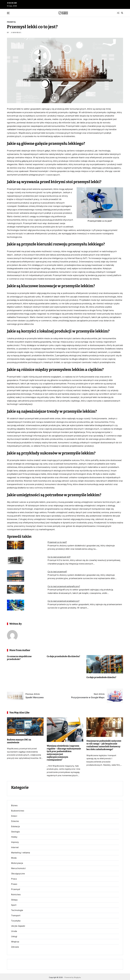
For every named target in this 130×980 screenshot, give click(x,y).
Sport (14, 905)
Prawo (14, 884)
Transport (16, 915)
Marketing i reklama (21, 853)
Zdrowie (15, 947)
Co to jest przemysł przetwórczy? (64, 601)
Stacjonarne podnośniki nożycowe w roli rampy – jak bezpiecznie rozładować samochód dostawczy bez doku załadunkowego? (104, 745)
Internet (15, 847)
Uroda (14, 931)
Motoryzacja (17, 863)
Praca (14, 879)
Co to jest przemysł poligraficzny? (64, 586)
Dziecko (15, 821)
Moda (14, 858)
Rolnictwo (16, 894)
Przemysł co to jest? (57, 542)
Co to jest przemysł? (57, 572)
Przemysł (11, 22)
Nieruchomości (18, 868)
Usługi (14, 936)
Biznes (14, 805)
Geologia (15, 832)
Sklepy (14, 900)
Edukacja (15, 826)
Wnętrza (15, 942)
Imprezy (15, 842)
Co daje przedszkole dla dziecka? (63, 656)
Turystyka (16, 921)
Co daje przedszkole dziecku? (101, 677)
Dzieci (14, 816)
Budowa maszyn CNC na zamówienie (19, 741)
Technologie (17, 910)
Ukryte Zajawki (18, 926)
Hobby (14, 837)
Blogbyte (77, 977)
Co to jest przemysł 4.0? (59, 557)
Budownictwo (18, 811)
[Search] (122, 13)
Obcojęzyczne (18, 873)
